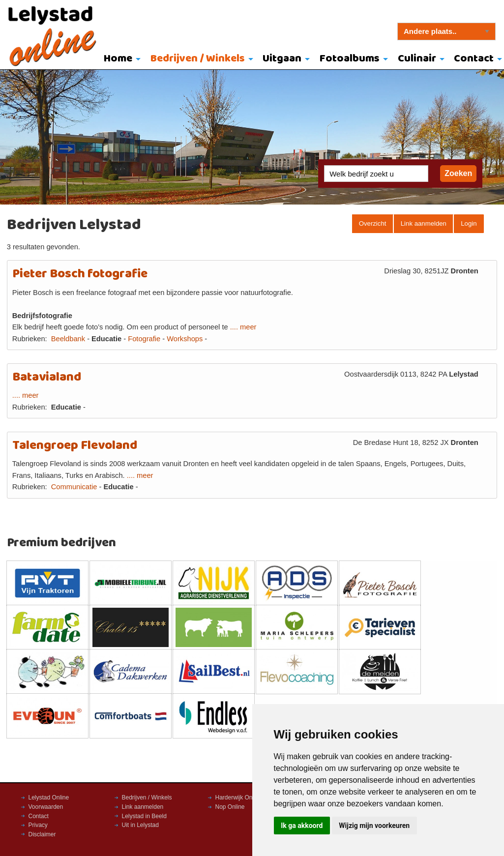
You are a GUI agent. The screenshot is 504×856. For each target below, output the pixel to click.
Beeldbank (68, 339)
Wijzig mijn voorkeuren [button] (374, 826)
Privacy (38, 825)
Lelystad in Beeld (144, 816)
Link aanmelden (424, 223)
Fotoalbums (350, 59)
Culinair (417, 59)
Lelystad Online (49, 797)
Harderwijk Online (239, 797)
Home (118, 59)
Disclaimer (42, 834)
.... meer (243, 327)
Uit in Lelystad (140, 825)
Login (469, 223)
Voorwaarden (46, 807)
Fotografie (144, 339)
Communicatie (74, 487)
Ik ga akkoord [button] (302, 826)
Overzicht (373, 223)
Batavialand (47, 377)
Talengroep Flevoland (75, 446)
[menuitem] (120, 59)
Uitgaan (282, 59)
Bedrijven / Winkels (198, 59)
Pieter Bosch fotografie (80, 274)
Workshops (185, 339)
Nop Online (230, 807)
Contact (39, 816)
